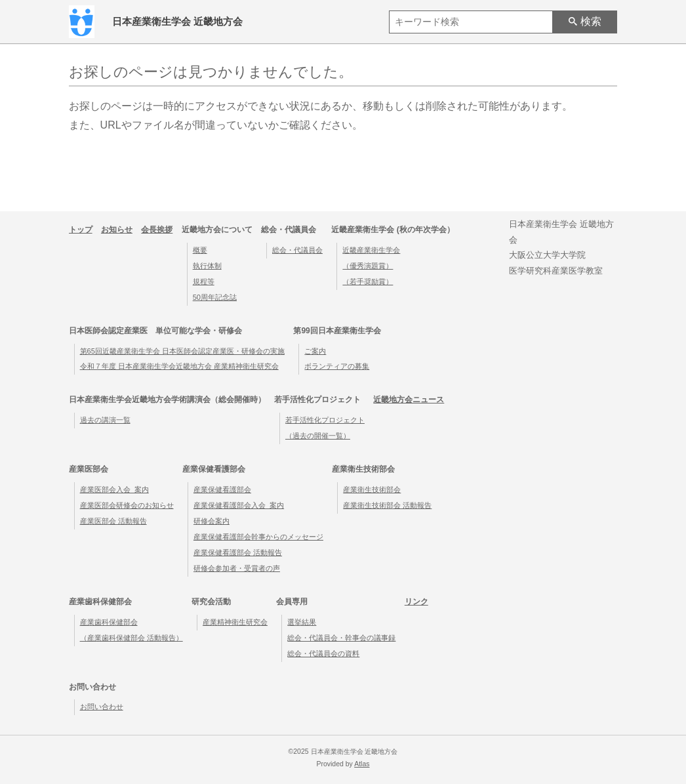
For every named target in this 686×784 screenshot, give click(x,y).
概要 (200, 250)
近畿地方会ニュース (409, 400)
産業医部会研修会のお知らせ (127, 505)
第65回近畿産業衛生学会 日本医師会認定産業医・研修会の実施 (182, 351)
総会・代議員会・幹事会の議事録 (341, 638)
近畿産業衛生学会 (371, 250)
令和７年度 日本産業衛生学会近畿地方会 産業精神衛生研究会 (179, 366)
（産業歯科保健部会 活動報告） (131, 638)
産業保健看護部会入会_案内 (239, 505)
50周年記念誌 (215, 297)
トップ (81, 230)
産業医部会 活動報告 (113, 521)
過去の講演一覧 (105, 420)
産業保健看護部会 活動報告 (238, 552)
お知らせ (117, 230)
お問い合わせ (102, 707)
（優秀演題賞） (368, 266)
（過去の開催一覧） (318, 436)
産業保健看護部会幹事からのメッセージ (258, 537)
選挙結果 (302, 622)
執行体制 (207, 266)
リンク (416, 602)
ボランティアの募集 (337, 366)
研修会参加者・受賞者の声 (237, 568)
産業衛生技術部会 (372, 489)
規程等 (204, 281)
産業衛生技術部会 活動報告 (387, 505)
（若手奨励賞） (368, 281)
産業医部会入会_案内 (114, 489)
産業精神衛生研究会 (235, 622)
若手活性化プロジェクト (325, 420)
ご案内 (315, 351)
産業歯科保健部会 (109, 622)
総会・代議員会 (297, 250)
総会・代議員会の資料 (323, 653)
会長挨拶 (157, 230)
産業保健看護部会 (222, 489)
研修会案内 (212, 521)
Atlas (362, 764)
